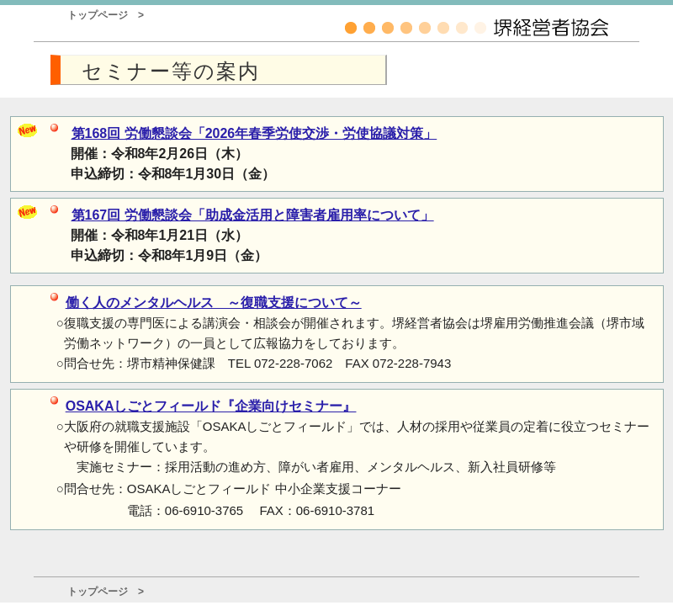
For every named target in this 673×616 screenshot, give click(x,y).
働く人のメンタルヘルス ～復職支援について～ (214, 303)
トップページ (98, 15)
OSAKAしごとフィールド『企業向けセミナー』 (211, 405)
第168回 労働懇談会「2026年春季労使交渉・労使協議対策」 (254, 133)
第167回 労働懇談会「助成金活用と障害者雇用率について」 (253, 215)
